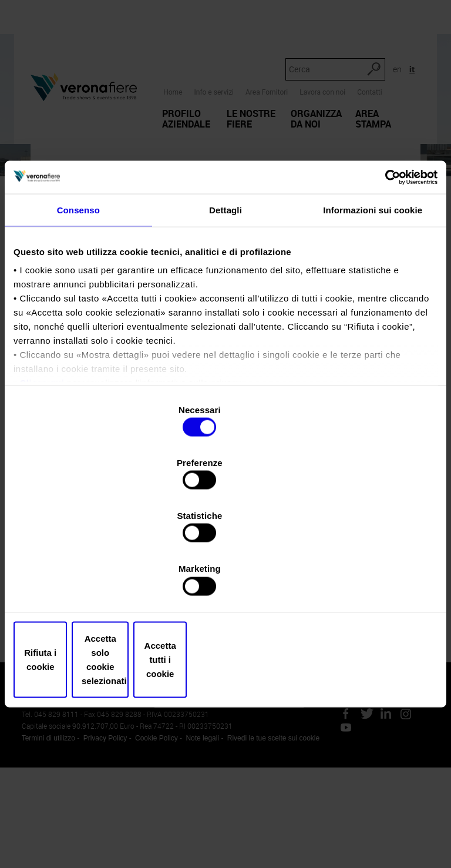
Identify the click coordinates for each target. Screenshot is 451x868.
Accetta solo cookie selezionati (226, 580)
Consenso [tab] (78, 305)
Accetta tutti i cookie (368, 580)
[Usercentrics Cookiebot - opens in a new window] (386, 272)
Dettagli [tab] (225, 305)
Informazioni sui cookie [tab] (373, 305)
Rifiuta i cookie (83, 580)
